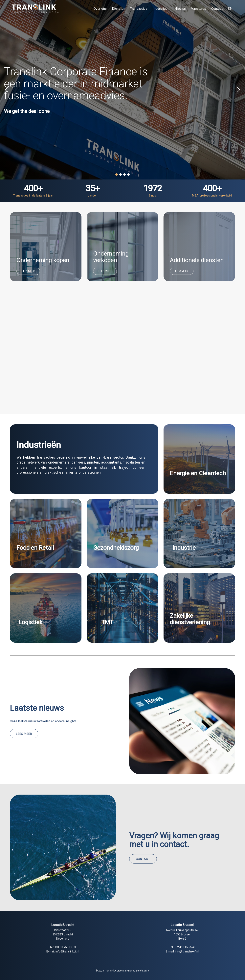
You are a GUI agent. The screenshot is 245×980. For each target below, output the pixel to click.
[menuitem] (100, 9)
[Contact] (143, 859)
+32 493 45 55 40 (185, 947)
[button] (7, 90)
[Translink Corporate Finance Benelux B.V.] (35, 9)
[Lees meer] (24, 734)
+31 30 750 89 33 (65, 947)
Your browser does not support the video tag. (122, 353)
